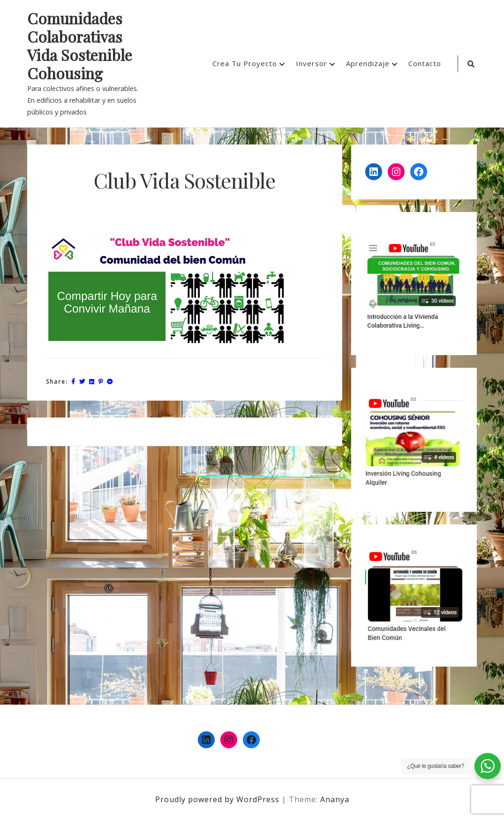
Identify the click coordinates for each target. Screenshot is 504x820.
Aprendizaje (368, 63)
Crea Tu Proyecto (245, 63)
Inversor (312, 63)
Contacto (425, 63)
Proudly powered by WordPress (218, 799)
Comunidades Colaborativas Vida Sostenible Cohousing (80, 46)
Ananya (335, 799)
